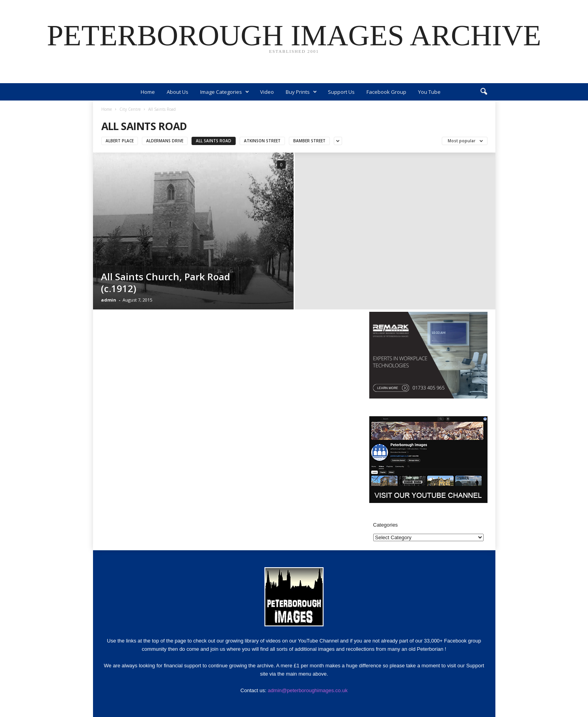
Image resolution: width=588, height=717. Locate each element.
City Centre (130, 109)
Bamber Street (309, 141)
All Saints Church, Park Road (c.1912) (166, 282)
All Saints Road (214, 141)
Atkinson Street (262, 141)
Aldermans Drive (165, 141)
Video (267, 92)
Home (148, 92)
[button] (484, 92)
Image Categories (225, 92)
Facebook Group (386, 92)
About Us (178, 92)
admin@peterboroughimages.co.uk (308, 690)
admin (109, 300)
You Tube (429, 92)
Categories (386, 525)
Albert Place (120, 141)
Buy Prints (301, 92)
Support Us (341, 92)
